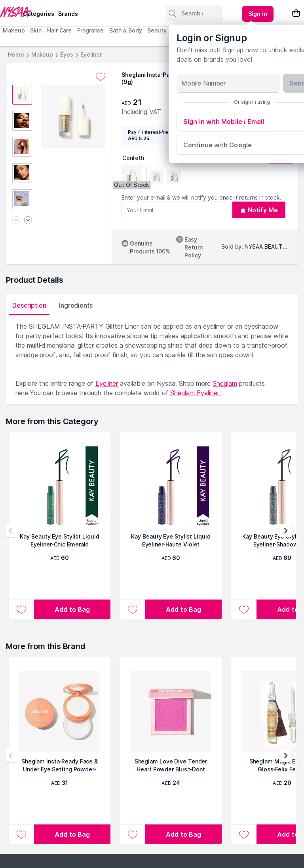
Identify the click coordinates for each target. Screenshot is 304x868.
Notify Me (259, 210)
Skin (36, 30)
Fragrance (90, 30)
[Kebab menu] (258, 14)
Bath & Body (125, 30)
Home (16, 54)
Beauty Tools (165, 30)
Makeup (14, 30)
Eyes (67, 54)
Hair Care (59, 30)
